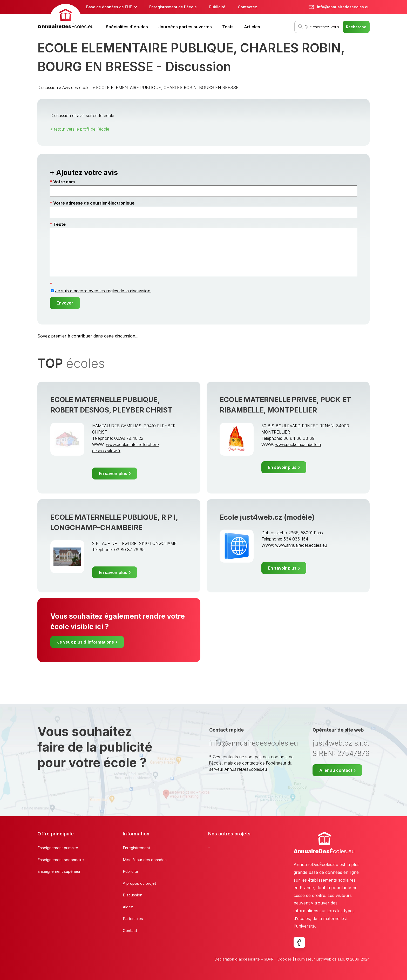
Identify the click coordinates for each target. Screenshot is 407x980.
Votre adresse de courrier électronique (94, 203)
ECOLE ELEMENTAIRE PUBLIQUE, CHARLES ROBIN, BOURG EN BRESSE (167, 87)
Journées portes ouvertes (185, 27)
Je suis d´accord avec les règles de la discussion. (103, 291)
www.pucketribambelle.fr (298, 444)
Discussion (48, 87)
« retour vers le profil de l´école (80, 129)
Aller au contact (336, 770)
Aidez (128, 907)
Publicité (217, 7)
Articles (252, 27)
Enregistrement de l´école (173, 7)
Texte (59, 224)
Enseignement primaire (58, 848)
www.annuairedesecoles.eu (301, 545)
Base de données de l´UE (109, 7)
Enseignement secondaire (61, 860)
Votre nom (64, 182)
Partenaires (133, 919)
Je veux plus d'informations (86, 642)
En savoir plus (113, 474)
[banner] (65, 17)
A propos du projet (139, 883)
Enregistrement (136, 848)
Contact (130, 931)
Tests (228, 27)
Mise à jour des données (145, 860)
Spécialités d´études (127, 27)
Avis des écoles (77, 87)
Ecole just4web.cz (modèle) (267, 517)
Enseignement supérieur (59, 871)
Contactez (247, 7)
